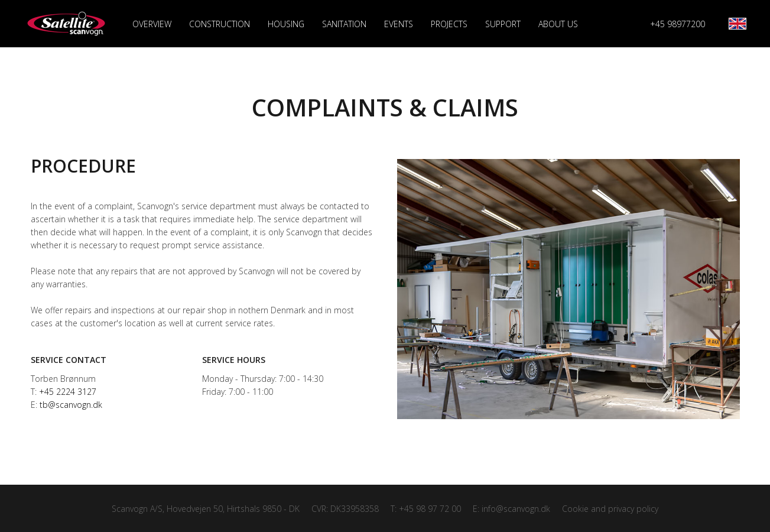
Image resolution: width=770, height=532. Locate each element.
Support (503, 24)
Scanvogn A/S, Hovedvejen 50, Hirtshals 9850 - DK (206, 509)
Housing (286, 24)
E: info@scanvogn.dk (511, 509)
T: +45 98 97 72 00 (426, 509)
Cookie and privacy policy (610, 509)
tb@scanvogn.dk (71, 405)
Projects (449, 24)
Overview (152, 24)
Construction (220, 24)
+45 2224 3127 (68, 392)
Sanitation (344, 24)
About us (558, 24)
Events (399, 24)
